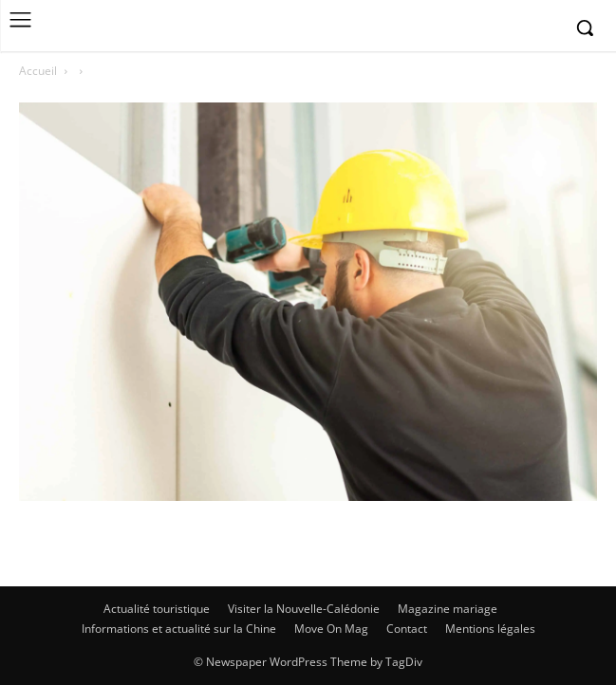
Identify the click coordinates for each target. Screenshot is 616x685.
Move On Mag (331, 629)
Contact (407, 629)
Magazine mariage (448, 609)
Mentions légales (490, 629)
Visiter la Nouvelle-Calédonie (304, 609)
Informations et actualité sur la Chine (179, 629)
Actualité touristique (157, 609)
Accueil (38, 71)
